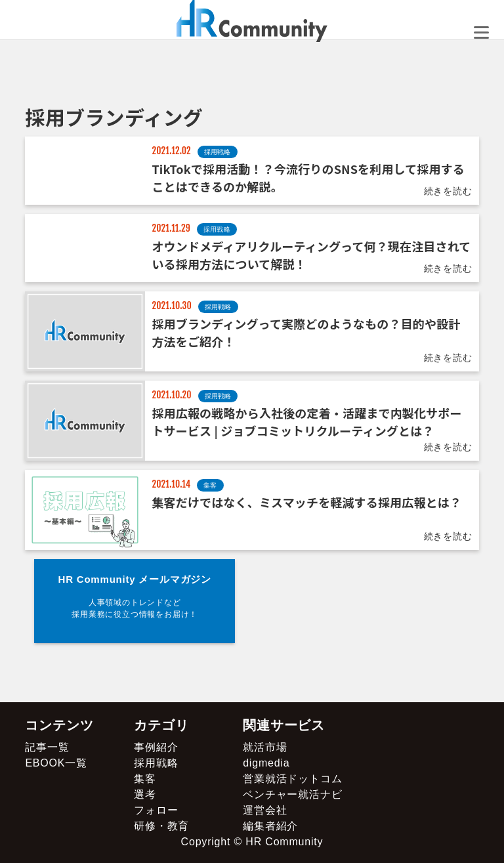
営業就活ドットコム (292, 779)
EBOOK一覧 (56, 763)
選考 (145, 794)
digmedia (266, 763)
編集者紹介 (270, 826)
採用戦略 (156, 763)
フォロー (156, 810)
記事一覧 (47, 747)
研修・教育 (161, 826)
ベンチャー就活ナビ (292, 794)
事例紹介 (156, 747)
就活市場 (265, 747)
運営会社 (265, 810)
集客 (145, 779)
